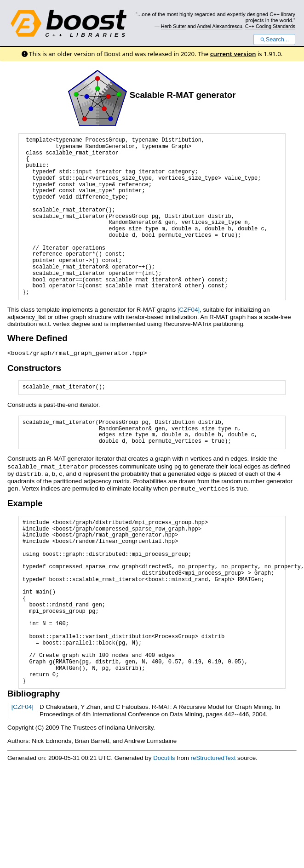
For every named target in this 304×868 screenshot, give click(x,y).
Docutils (164, 756)
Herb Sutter (174, 26)
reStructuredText (213, 756)
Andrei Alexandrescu (220, 26)
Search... (274, 40)
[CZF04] (189, 310)
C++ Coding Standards (270, 26)
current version (233, 54)
